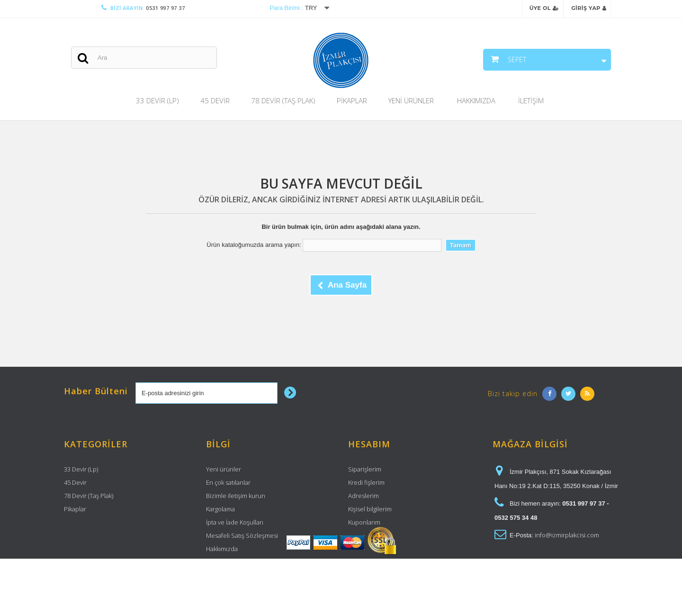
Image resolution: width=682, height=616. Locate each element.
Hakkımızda (476, 100)
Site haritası (222, 575)
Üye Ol (544, 8)
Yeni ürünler (224, 469)
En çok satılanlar (228, 482)
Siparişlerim (365, 469)
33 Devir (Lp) (157, 100)
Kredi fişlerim (366, 482)
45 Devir (215, 100)
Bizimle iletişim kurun (236, 496)
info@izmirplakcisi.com (567, 535)
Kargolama (220, 509)
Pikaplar (352, 100)
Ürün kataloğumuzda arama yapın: (254, 245)
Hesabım (369, 444)
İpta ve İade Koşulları (235, 522)
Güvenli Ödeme (229, 562)
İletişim (531, 100)
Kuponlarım (364, 522)
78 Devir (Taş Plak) (283, 100)
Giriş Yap (589, 8)
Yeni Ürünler (411, 100)
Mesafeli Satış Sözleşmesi (242, 535)
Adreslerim (363, 496)
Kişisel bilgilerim (370, 509)
